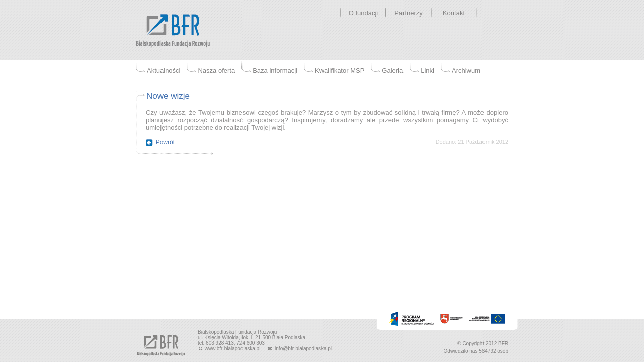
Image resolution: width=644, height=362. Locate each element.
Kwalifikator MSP (340, 71)
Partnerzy (409, 13)
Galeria (392, 71)
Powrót (165, 142)
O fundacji (364, 13)
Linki (427, 71)
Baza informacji (275, 71)
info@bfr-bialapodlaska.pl (299, 349)
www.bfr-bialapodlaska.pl (230, 349)
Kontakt (454, 13)
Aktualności (164, 71)
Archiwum (466, 71)
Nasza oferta (216, 71)
